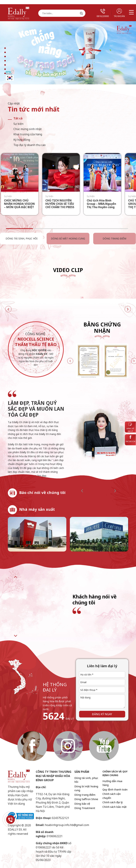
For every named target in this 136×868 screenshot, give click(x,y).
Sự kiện (18, 124)
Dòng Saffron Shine (86, 799)
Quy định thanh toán (115, 789)
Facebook (131, 439)
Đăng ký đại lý (130, 427)
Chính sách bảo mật (115, 807)
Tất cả (18, 118)
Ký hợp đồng (22, 140)
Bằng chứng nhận (102, 328)
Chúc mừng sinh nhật (27, 129)
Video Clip (68, 270)
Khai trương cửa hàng (28, 134)
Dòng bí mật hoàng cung (67, 238)
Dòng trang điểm (113, 238)
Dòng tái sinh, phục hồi (21, 238)
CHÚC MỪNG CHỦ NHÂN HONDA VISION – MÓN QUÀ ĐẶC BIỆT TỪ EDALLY (19, 205)
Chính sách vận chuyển (112, 796)
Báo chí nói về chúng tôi (42, 492)
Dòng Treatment (85, 808)
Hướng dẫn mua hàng (112, 783)
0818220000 (103, 13)
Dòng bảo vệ (82, 804)
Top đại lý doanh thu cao (30, 145)
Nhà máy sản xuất (37, 509)
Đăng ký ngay (102, 714)
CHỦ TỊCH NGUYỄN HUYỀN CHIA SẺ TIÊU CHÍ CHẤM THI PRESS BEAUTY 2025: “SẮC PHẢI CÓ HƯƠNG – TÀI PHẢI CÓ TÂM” (61, 209)
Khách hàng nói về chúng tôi (95, 599)
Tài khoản (119, 13)
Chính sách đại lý (113, 802)
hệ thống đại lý (55, 687)
